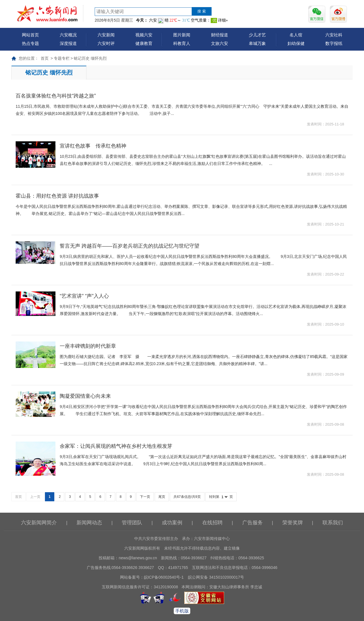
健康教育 (144, 43)
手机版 (182, 611)
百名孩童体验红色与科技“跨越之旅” (56, 96)
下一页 (145, 497)
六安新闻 (106, 35)
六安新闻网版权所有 (142, 548)
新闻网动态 (89, 523)
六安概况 (68, 35)
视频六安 (144, 35)
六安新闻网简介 (39, 523)
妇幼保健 (296, 43)
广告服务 (253, 523)
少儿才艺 (257, 35)
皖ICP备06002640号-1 (164, 577)
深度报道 (68, 43)
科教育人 (182, 43)
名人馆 (296, 35)
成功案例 (172, 523)
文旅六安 (220, 43)
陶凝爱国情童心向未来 (85, 396)
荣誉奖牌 (293, 523)
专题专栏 (62, 58)
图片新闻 (182, 35)
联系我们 (333, 523)
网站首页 (30, 35)
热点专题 (30, 43)
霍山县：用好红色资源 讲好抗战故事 (57, 196)
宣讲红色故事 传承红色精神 (93, 146)
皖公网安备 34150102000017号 (216, 577)
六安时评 (106, 43)
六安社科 (334, 35)
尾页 (162, 497)
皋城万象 (257, 43)
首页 (45, 58)
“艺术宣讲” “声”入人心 (84, 296)
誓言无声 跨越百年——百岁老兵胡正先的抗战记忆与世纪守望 (130, 246)
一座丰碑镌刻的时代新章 (88, 346)
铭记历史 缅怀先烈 (90, 58)
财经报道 (220, 35)
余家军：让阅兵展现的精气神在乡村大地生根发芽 (116, 446)
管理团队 (132, 523)
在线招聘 (212, 523)
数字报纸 (334, 43)
